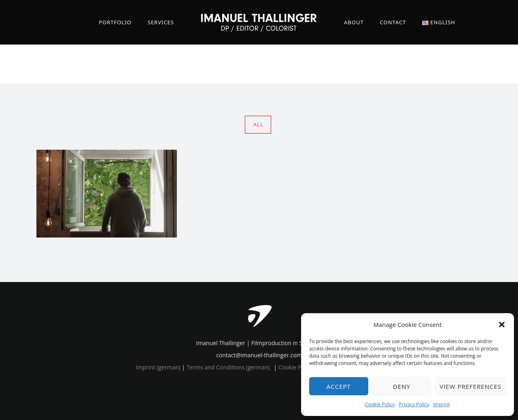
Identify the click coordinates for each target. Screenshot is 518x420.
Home (427, 64)
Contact (393, 22)
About (354, 22)
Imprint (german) (158, 367)
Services (161, 22)
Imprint (442, 404)
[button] (502, 325)
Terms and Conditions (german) (228, 367)
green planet (481, 64)
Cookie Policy (380, 404)
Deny (402, 386)
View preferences (470, 386)
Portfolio (115, 22)
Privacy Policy (414, 404)
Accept (339, 386)
